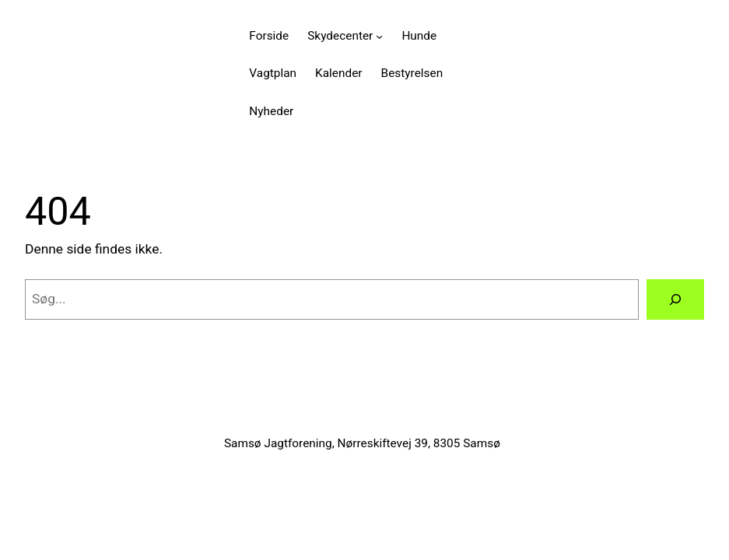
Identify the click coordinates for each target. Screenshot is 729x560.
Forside (269, 36)
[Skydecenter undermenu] (379, 35)
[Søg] (675, 299)
